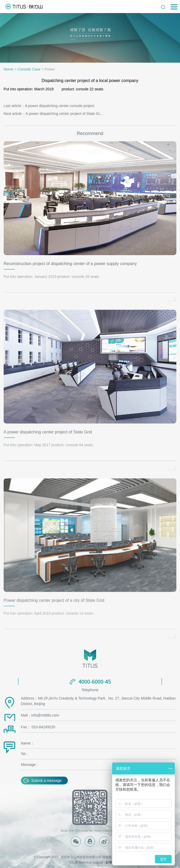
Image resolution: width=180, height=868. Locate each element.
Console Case (29, 69)
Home (8, 69)
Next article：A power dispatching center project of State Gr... (53, 114)
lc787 (110, 863)
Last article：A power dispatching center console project (49, 106)
